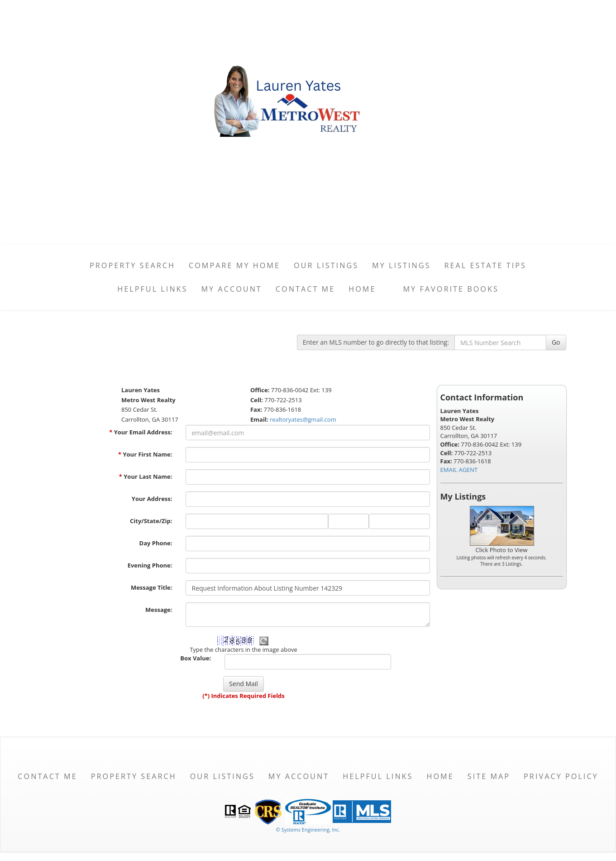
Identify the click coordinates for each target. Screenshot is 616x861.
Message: (159, 610)
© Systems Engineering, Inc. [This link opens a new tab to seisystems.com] (308, 830)
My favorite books (451, 289)
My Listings (401, 265)
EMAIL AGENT (459, 470)
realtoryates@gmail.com (303, 419)
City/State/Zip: (151, 521)
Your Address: (152, 499)
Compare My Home (234, 265)
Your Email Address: (141, 432)
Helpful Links (152, 289)
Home (362, 289)
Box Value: (196, 658)
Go (556, 342)
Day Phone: (156, 543)
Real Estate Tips (485, 265)
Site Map (489, 776)
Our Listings (326, 265)
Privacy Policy (561, 776)
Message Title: (152, 587)
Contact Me (305, 289)
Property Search (132, 265)
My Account (231, 289)
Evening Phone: (150, 565)
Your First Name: (145, 454)
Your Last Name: (146, 476)
